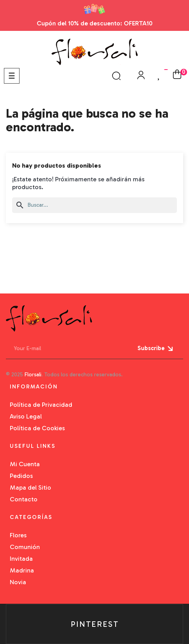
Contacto (24, 499)
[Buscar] (94, 205)
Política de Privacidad (41, 405)
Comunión (25, 547)
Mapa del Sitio (30, 487)
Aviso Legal (26, 416)
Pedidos (21, 476)
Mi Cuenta (25, 464)
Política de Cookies (37, 428)
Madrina (22, 570)
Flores (18, 535)
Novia (18, 582)
